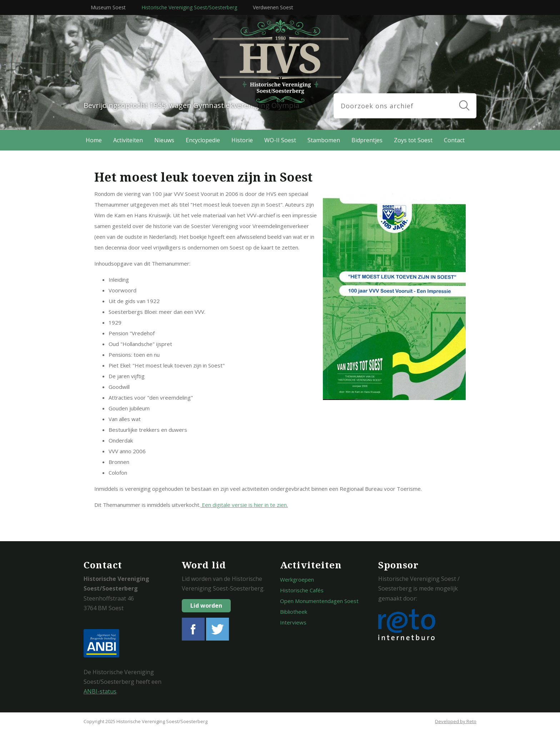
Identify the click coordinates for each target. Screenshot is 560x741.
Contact (454, 140)
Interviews (293, 622)
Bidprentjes (367, 140)
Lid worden (206, 606)
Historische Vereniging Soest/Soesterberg (189, 7)
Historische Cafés (302, 590)
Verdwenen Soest (273, 7)
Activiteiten (128, 140)
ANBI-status (100, 691)
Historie (242, 140)
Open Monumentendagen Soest (319, 601)
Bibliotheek (294, 612)
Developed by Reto (456, 721)
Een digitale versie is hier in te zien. (244, 505)
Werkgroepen (297, 579)
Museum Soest (108, 7)
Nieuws (164, 140)
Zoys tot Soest (413, 140)
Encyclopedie (203, 140)
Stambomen (324, 140)
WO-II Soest (280, 140)
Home (94, 140)
